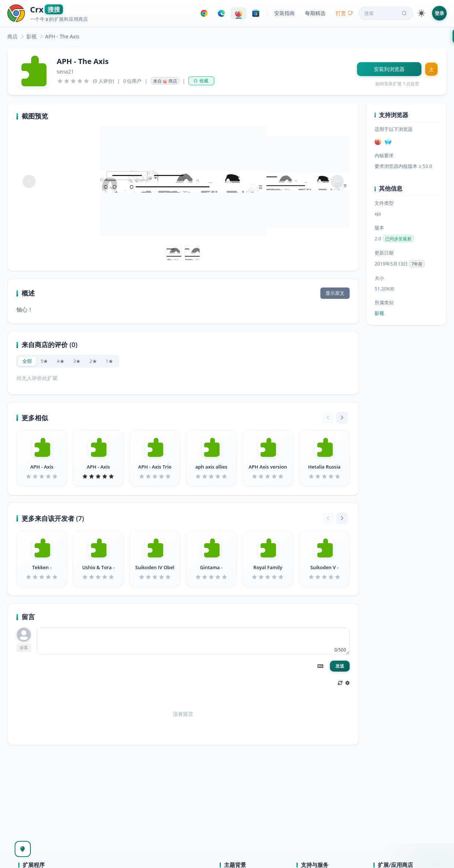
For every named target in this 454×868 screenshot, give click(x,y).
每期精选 (315, 13)
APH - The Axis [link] (62, 36)
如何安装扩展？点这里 (397, 84)
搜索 (386, 13)
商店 (12, 36)
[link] (12, 36)
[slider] (73, 81)
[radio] (27, 361)
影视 (31, 36)
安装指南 (284, 13)
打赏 (344, 13)
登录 (439, 13)
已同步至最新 (398, 239)
